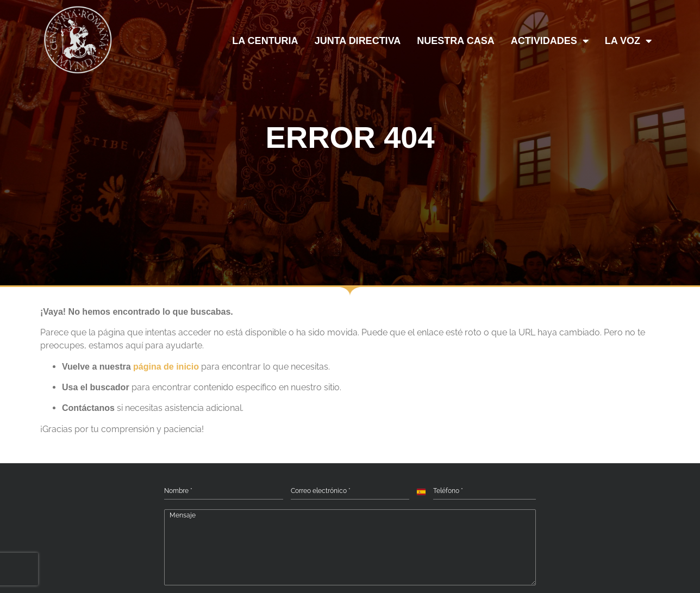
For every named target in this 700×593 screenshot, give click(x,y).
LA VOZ (628, 41)
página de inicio (166, 367)
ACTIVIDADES (550, 41)
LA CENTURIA (265, 41)
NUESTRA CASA (455, 41)
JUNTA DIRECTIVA (358, 41)
